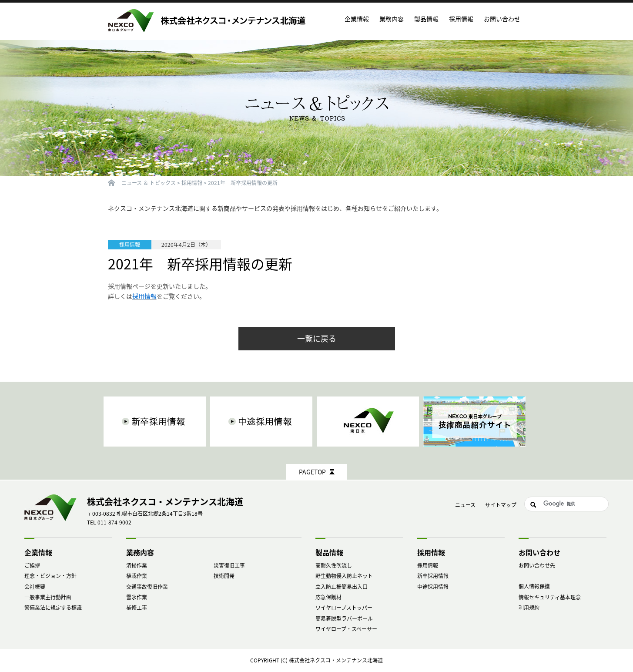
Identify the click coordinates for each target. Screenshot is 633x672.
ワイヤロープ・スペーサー (346, 629)
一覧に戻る (317, 338)
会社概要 (35, 587)
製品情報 (329, 552)
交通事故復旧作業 (147, 587)
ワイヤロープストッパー (344, 608)
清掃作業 (137, 565)
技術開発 (224, 576)
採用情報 (428, 565)
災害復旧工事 (229, 565)
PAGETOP (312, 472)
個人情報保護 (534, 586)
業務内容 (140, 552)
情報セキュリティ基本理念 (550, 597)
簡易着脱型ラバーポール (344, 618)
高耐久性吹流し (334, 565)
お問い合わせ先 (537, 565)
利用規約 (529, 608)
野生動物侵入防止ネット (344, 576)
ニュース (465, 505)
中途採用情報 (433, 587)
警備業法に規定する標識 (53, 608)
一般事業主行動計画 (48, 597)
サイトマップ (501, 505)
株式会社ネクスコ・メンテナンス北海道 (336, 660)
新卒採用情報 (433, 576)
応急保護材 (328, 597)
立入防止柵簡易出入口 (342, 587)
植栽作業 (137, 576)
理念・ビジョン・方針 (50, 576)
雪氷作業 (137, 597)
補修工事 (137, 608)
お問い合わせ (502, 19)
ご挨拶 (32, 565)
